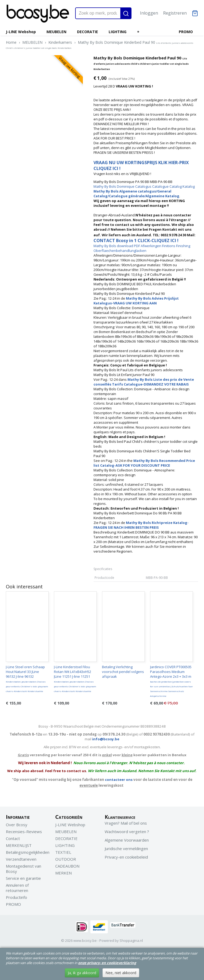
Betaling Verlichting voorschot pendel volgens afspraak (123, 672)
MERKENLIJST (19, 845)
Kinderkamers (60, 42)
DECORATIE (88, 32)
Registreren (175, 13)
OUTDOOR (66, 859)
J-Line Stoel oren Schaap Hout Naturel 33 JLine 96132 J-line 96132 (27, 679)
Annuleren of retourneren (17, 888)
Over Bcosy (17, 825)
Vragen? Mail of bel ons (126, 823)
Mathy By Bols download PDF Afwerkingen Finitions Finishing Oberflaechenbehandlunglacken (142, 248)
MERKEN (63, 873)
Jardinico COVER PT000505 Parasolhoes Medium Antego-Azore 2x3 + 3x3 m (171, 681)
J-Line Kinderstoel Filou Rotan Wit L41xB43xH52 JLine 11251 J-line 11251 (75, 679)
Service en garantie (23, 878)
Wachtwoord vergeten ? (127, 832)
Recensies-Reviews (24, 832)
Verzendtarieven (21, 859)
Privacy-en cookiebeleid (126, 857)
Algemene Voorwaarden (127, 840)
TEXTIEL (63, 852)
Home (11, 42)
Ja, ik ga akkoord (82, 973)
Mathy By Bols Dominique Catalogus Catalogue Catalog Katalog (144, 186)
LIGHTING (118, 32)
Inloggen (149, 13)
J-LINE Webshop (21, 32)
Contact (13, 838)
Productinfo (16, 897)
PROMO (186, 32)
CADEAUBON (67, 866)
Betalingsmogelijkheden (28, 852)
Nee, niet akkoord (121, 973)
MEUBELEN (56, 32)
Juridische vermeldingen (126, 848)
